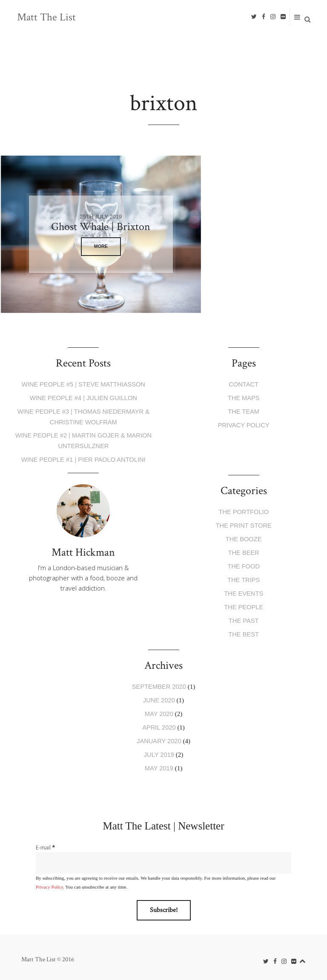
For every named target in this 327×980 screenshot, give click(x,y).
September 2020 (159, 683)
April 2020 (159, 723)
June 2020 (159, 697)
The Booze (244, 537)
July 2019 (159, 750)
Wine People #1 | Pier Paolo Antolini (83, 458)
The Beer (244, 551)
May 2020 (159, 710)
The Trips (244, 578)
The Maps (244, 398)
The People (244, 604)
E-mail (45, 843)
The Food (244, 564)
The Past (244, 618)
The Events (244, 591)
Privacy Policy (244, 425)
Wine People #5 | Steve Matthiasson (83, 384)
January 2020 (159, 737)
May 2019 (159, 763)
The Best (243, 631)
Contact (243, 384)
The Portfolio (244, 510)
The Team (244, 411)
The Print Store (244, 524)
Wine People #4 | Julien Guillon (83, 398)
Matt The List (47, 17)
